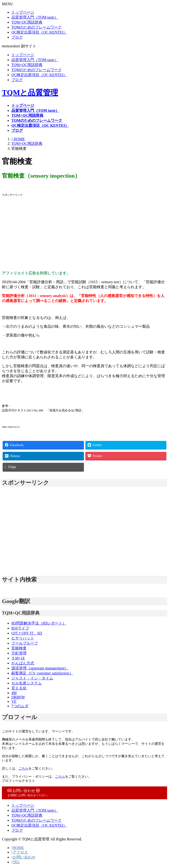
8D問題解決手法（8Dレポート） (39, 623)
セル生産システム (27, 683)
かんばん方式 (23, 663)
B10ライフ (20, 628)
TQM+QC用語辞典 (27, 22)
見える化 (19, 688)
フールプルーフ (25, 643)
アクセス (20, 852)
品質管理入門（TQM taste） (35, 17)
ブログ (17, 37)
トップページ (23, 12)
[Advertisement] (84, 234)
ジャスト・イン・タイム (32, 678)
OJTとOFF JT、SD (27, 633)
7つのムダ (20, 706)
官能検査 (19, 648)
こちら (23, 768)
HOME (18, 848)
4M (14, 693)
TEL (16, 862)
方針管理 (19, 653)
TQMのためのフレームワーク (37, 27)
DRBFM (18, 697)
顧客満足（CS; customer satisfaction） (42, 673)
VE (14, 701)
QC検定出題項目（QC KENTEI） (39, 32)
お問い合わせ (23, 857)
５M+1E (18, 658)
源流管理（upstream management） (40, 668)
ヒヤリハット (23, 638)
